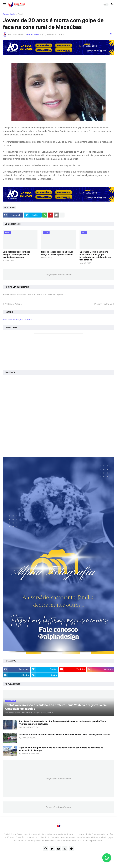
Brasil (20, 14)
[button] (4, 4)
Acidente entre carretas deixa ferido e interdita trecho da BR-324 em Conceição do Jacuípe (65, 734)
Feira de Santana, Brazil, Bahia (17, 319)
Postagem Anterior (13, 304)
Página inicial (9, 14)
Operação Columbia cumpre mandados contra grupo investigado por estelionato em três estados (95, 256)
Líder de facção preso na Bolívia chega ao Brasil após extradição (57, 253)
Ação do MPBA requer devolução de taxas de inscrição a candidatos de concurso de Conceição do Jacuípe (61, 749)
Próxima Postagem (103, 304)
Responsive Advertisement (58, 275)
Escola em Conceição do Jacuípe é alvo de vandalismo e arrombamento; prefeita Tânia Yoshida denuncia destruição (62, 723)
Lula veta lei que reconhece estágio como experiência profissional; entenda (17, 254)
